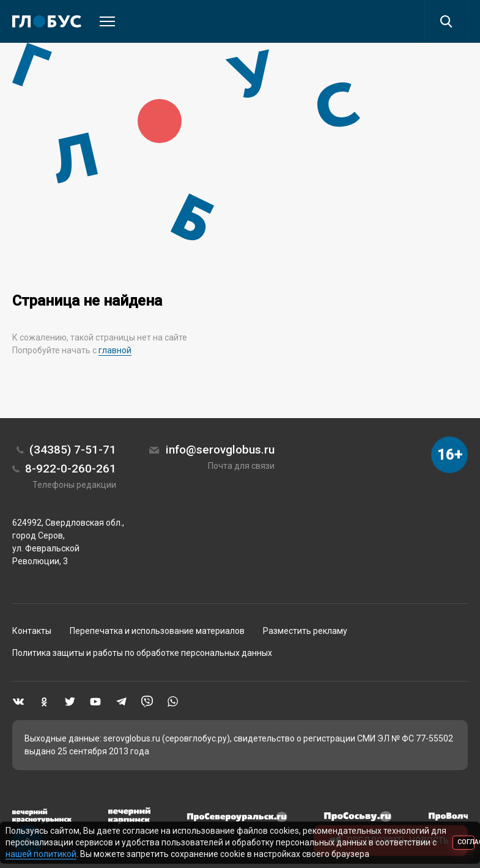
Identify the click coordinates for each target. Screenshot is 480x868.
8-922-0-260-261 (71, 469)
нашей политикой (41, 854)
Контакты (32, 631)
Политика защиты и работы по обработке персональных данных (142, 653)
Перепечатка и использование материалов (157, 631)
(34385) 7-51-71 (73, 450)
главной (115, 350)
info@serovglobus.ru (220, 450)
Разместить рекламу (305, 631)
